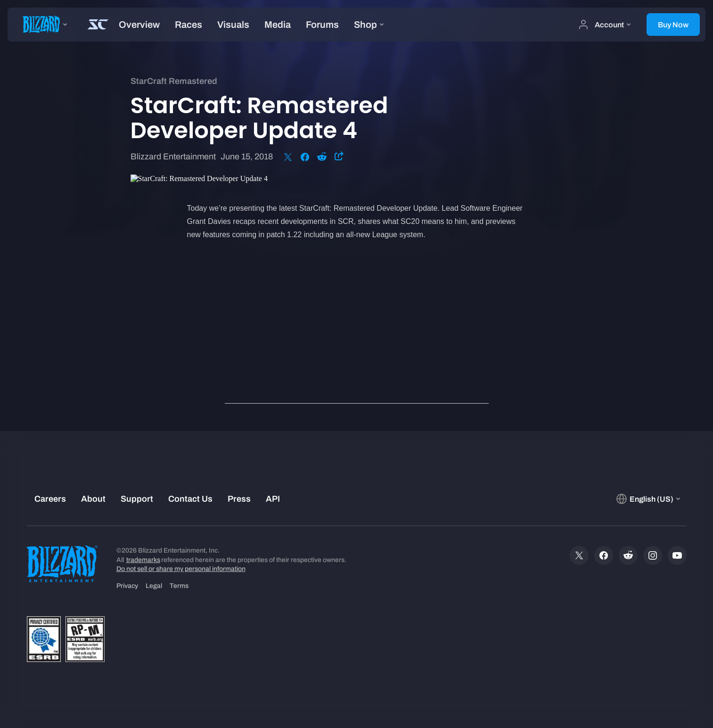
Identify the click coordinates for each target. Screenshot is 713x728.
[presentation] (42, 25)
